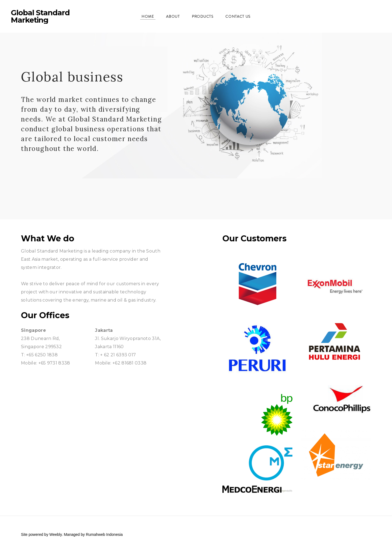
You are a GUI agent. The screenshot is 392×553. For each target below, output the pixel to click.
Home (148, 16)
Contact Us (238, 16)
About (173, 16)
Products (203, 16)
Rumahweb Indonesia (104, 534)
